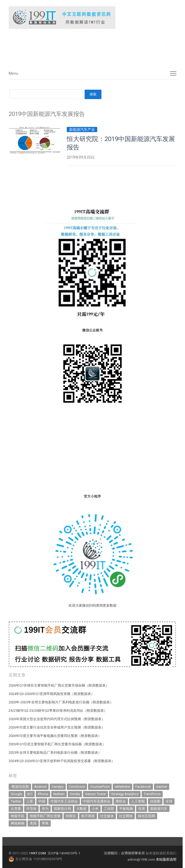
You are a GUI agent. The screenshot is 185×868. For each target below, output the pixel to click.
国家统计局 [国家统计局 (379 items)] (62, 809)
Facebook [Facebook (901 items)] (143, 787)
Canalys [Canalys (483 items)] (58, 787)
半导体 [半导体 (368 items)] (31, 809)
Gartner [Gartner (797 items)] (162, 787)
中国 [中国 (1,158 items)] (42, 801)
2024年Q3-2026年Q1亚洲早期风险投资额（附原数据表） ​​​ (52, 694)
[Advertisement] (88, 47)
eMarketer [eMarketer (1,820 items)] (122, 787)
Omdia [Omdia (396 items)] (75, 794)
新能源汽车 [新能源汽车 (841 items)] (159, 809)
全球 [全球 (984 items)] (169, 801)
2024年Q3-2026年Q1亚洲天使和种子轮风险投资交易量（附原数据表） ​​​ (62, 761)
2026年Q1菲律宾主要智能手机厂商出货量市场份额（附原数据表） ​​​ (59, 685)
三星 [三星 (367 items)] (30, 801)
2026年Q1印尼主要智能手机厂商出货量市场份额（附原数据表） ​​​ (58, 744)
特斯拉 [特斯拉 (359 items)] (71, 816)
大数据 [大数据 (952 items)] (81, 809)
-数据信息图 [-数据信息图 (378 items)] (20, 787)
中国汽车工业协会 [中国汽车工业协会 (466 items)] (64, 801)
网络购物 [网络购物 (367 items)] (18, 823)
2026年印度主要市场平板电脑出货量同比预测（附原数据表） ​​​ (55, 736)
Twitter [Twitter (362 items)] (16, 801)
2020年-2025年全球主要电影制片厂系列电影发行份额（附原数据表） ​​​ (61, 702)
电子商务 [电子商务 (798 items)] (88, 816)
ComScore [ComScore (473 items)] (77, 787)
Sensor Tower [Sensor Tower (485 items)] (96, 794)
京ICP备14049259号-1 (64, 853)
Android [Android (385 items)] (40, 787)
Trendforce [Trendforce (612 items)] (152, 794)
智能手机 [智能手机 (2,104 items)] (18, 816)
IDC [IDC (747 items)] (30, 794)
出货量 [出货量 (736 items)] (16, 809)
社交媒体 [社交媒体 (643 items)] (107, 816)
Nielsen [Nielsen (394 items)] (59, 794)
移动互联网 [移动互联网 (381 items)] (147, 816)
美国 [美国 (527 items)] (33, 823)
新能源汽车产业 (82, 130)
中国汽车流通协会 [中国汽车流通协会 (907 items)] (97, 801)
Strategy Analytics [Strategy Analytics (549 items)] (125, 794)
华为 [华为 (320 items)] (45, 809)
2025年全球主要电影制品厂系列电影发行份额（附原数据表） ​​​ (55, 753)
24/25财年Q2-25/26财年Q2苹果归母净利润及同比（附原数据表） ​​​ (58, 711)
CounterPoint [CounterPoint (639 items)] (100, 787)
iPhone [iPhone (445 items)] (43, 794)
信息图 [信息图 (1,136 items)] (155, 801)
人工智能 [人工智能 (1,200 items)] (138, 801)
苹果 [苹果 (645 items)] (45, 823)
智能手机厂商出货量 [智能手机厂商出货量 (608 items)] (45, 816)
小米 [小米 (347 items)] (95, 809)
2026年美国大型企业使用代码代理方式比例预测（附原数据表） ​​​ (57, 719)
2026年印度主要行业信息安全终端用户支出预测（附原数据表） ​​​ (57, 727)
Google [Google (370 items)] (16, 794)
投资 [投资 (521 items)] (142, 809)
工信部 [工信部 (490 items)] (109, 809)
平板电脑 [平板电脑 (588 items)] (126, 809)
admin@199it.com (142, 859)
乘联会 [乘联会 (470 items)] (121, 801)
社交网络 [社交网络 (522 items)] (126, 816)
